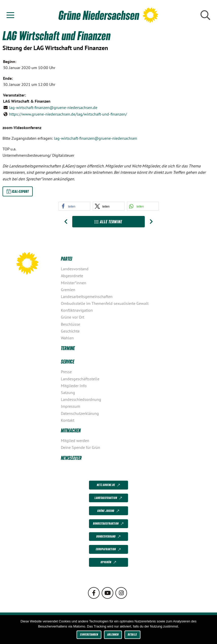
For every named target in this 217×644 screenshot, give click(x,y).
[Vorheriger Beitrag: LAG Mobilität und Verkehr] (66, 222)
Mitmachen (71, 430)
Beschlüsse (70, 324)
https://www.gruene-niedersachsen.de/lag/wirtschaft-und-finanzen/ (68, 114)
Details (132, 634)
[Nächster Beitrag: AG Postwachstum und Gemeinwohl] (151, 222)
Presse (66, 372)
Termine (68, 348)
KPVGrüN (109, 562)
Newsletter (71, 458)
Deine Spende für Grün (80, 447)
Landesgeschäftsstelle (80, 379)
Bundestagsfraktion (109, 524)
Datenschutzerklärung (80, 413)
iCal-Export (18, 191)
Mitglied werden (75, 441)
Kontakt (68, 420)
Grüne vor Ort (73, 317)
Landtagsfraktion (109, 498)
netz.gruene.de (109, 485)
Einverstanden (89, 634)
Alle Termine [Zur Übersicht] (108, 222)
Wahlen (67, 338)
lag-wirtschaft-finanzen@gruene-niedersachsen (96, 138)
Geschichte (70, 331)
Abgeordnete (72, 276)
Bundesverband (109, 537)
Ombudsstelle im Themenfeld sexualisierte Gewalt (105, 303)
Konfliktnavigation (77, 310)
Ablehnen (113, 634)
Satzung (68, 392)
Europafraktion (109, 549)
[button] (74, 206)
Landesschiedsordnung (81, 399)
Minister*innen (74, 283)
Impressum (70, 406)
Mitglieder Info (74, 386)
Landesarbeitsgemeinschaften (87, 296)
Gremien (68, 290)
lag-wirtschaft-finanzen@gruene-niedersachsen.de (53, 107)
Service (68, 361)
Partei (66, 258)
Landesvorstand (75, 269)
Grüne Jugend (109, 511)
